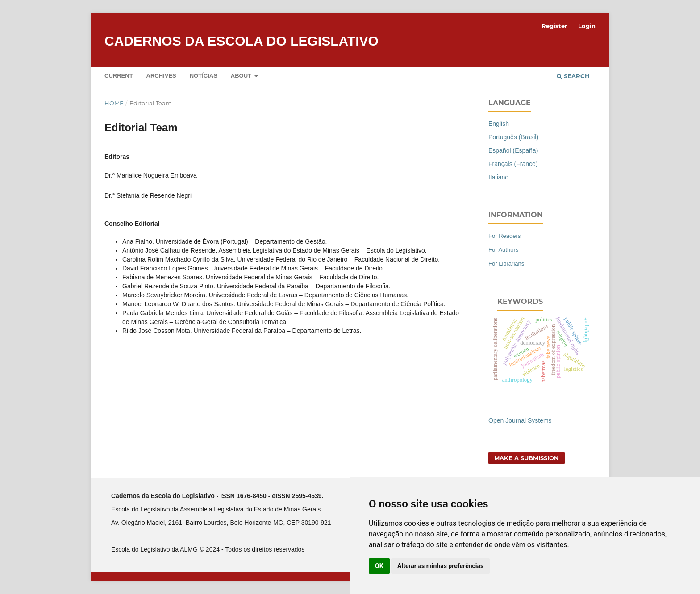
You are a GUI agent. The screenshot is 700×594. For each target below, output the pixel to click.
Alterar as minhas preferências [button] (440, 566)
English (499, 124)
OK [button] (379, 566)
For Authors (503, 250)
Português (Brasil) (513, 137)
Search (573, 76)
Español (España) (513, 150)
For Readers (504, 236)
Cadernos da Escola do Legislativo (242, 41)
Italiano (498, 177)
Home (114, 103)
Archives (161, 76)
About (242, 76)
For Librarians (506, 264)
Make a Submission (527, 458)
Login (587, 26)
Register (554, 26)
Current (119, 76)
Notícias (204, 76)
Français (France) (513, 164)
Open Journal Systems (520, 420)
